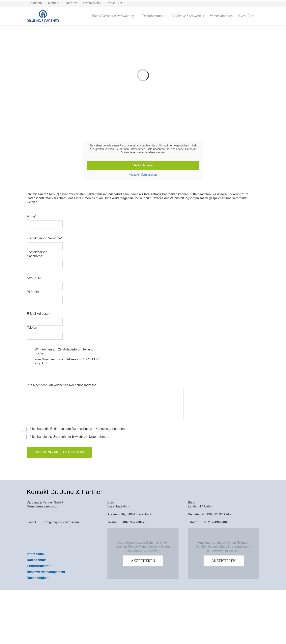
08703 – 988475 (135, 522)
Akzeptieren (143, 561)
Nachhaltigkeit (38, 578)
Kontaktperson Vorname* (45, 243)
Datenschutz (36, 560)
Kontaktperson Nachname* (45, 259)
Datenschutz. (36, 198)
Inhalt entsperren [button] (143, 165)
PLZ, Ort (45, 297)
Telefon (45, 333)
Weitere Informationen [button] (143, 174)
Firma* (45, 222)
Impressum (35, 554)
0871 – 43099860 (216, 522)
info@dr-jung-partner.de (61, 522)
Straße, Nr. (45, 283)
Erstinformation (39, 566)
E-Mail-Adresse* (45, 319)
